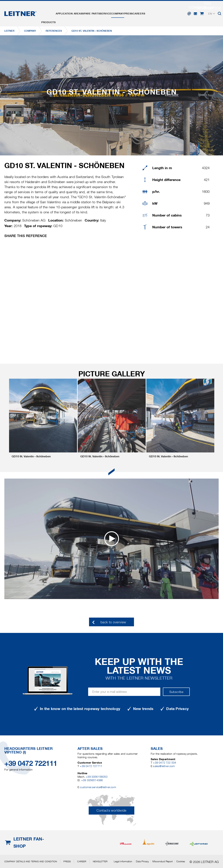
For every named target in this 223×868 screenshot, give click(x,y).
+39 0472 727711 (91, 766)
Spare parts (100, 11)
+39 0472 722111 (31, 763)
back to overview (113, 622)
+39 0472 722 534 (165, 763)
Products (50, 11)
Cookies (181, 861)
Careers (161, 11)
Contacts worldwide (111, 810)
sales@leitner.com (164, 766)
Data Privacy (142, 861)
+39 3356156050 (97, 777)
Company (133, 11)
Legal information (123, 861)
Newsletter (100, 861)
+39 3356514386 (92, 780)
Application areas (74, 11)
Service (118, 11)
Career (82, 861)
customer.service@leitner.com (98, 787)
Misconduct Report (163, 861)
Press (147, 11)
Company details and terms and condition (31, 861)
